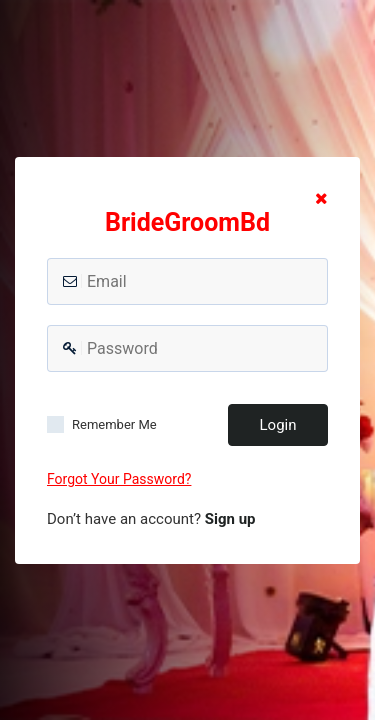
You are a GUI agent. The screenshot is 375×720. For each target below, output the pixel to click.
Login (278, 425)
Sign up (230, 519)
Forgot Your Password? (119, 479)
